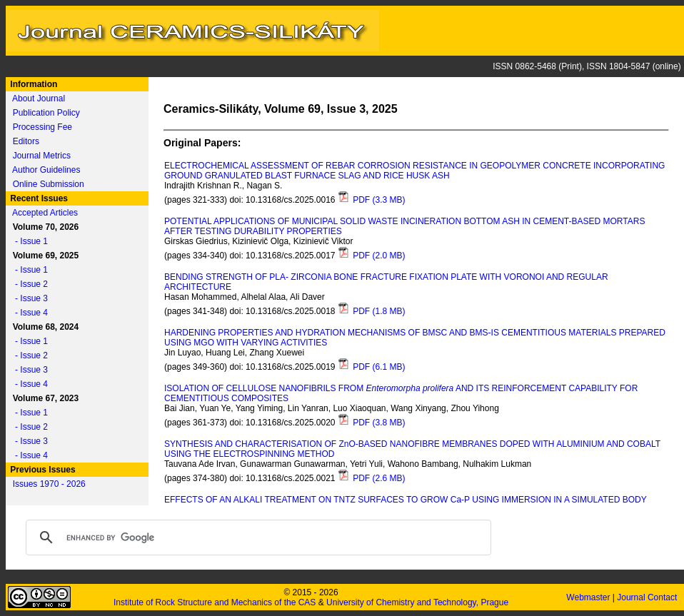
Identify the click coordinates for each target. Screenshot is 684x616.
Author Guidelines (46, 170)
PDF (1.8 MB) (372, 311)
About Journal (39, 99)
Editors (26, 141)
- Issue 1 (28, 241)
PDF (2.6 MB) (372, 478)
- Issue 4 (28, 313)
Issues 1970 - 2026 (49, 484)
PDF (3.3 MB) (372, 200)
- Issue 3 (28, 298)
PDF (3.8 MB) (372, 423)
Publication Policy (46, 113)
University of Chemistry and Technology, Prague (417, 602)
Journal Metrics (42, 156)
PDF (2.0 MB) (372, 256)
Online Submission (49, 184)
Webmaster (589, 597)
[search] (256, 537)
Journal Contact (648, 597)
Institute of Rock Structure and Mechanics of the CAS (215, 602)
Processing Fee (42, 127)
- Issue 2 (28, 284)
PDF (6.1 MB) (372, 367)
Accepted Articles (45, 213)
